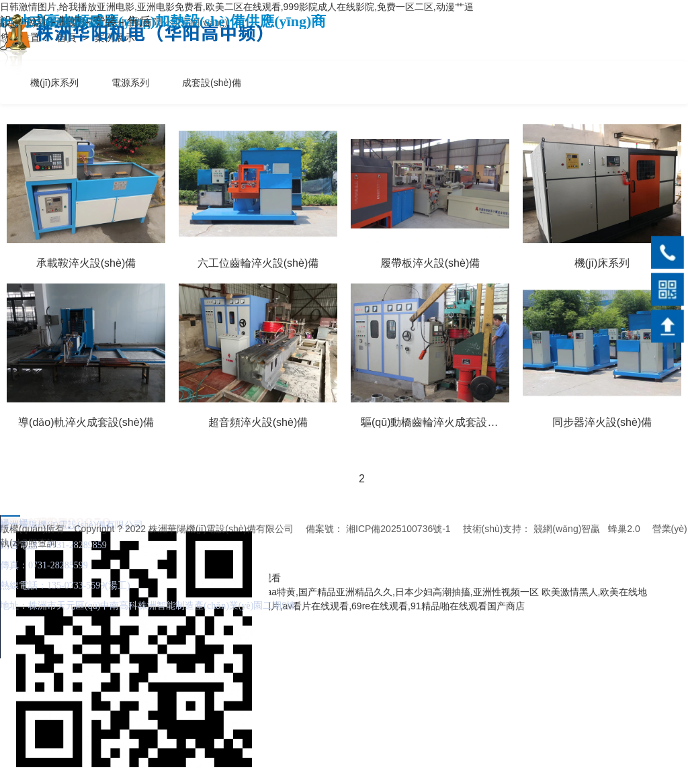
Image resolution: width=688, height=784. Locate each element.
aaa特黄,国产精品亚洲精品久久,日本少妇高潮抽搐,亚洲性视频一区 (400, 592)
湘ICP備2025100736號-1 (398, 529)
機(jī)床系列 (54, 83)
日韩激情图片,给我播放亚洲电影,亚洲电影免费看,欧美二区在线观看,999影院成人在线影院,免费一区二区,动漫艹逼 (237, 7)
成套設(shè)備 (212, 83)
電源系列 (130, 83)
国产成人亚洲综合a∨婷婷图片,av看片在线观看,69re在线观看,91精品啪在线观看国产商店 (339, 606)
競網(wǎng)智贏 (567, 529)
